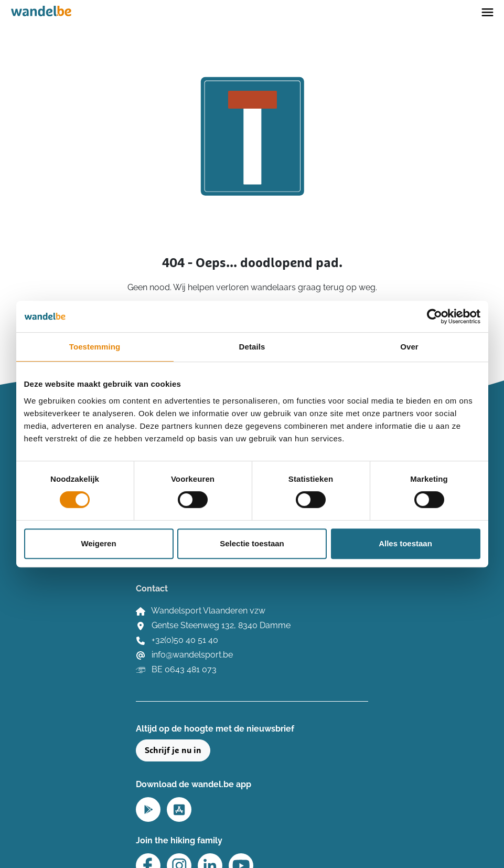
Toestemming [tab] (95, 347)
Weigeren (98, 543)
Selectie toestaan (252, 543)
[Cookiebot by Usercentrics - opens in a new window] (435, 316)
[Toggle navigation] (487, 12)
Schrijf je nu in (173, 750)
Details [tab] (252, 347)
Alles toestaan (405, 543)
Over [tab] (409, 347)
